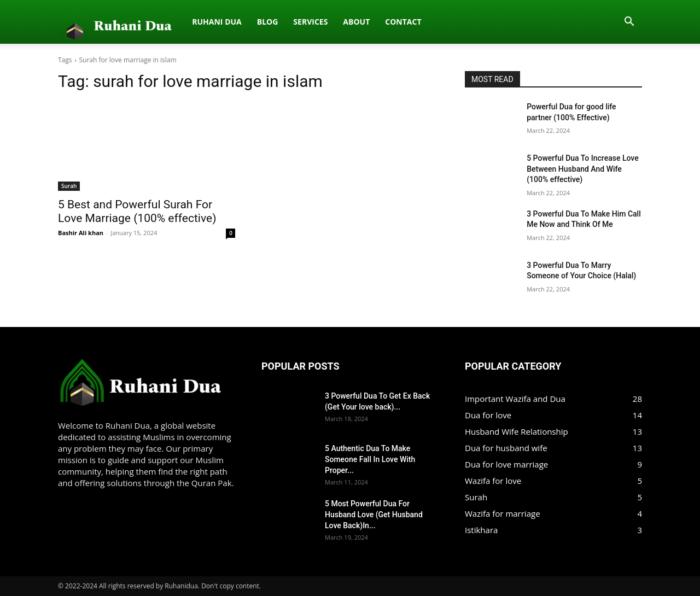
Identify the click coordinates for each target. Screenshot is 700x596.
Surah (69, 186)
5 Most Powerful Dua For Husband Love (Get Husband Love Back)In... (374, 515)
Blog (153, 22)
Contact (289, 22)
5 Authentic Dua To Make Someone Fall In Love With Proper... (370, 459)
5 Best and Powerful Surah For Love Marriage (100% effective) (137, 211)
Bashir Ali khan (81, 233)
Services (196, 22)
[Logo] (64, 22)
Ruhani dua (102, 22)
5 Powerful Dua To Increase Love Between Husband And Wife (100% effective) (582, 169)
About (242, 22)
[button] (629, 22)
